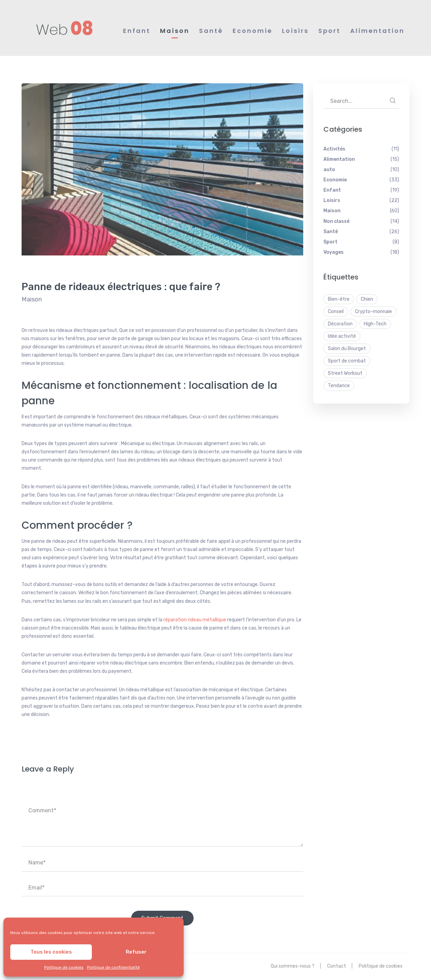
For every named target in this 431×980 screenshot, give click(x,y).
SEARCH (393, 100)
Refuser (136, 952)
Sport (330, 242)
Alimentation (339, 159)
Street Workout (345, 373)
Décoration (340, 324)
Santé (331, 232)
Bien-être (339, 299)
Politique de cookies (64, 967)
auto (329, 170)
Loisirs (332, 200)
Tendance (339, 386)
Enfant (332, 190)
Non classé (336, 221)
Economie (335, 180)
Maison (32, 299)
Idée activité (342, 336)
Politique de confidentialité (113, 967)
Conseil (336, 312)
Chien (367, 299)
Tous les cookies (51, 952)
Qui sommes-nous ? (293, 966)
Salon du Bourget (347, 349)
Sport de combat (347, 361)
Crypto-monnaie (373, 312)
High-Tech (375, 324)
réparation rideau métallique (195, 620)
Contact (337, 966)
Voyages (334, 252)
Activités (334, 149)
